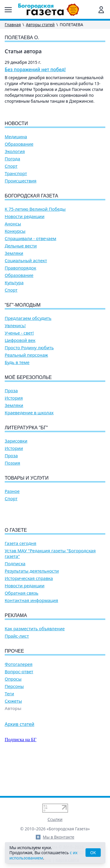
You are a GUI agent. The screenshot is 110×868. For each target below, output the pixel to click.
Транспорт (16, 173)
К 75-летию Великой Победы (35, 209)
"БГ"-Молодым (23, 305)
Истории (14, 448)
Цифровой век (20, 340)
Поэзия (12, 463)
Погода (12, 159)
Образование (19, 144)
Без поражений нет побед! (35, 69)
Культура (14, 283)
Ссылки (55, 819)
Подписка (15, 597)
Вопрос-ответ (19, 705)
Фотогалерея (19, 698)
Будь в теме (17, 362)
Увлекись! (15, 326)
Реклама (16, 649)
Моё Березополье (28, 377)
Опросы (13, 712)
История (14, 398)
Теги (9, 727)
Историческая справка (29, 612)
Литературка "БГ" (26, 428)
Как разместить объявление (35, 662)
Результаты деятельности (32, 605)
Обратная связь (22, 627)
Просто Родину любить (29, 348)
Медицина (16, 137)
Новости (16, 123)
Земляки (14, 253)
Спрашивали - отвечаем (31, 238)
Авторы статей (40, 25)
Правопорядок (20, 268)
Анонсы (13, 224)
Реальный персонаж (26, 355)
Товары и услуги (27, 478)
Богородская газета (31, 196)
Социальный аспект (26, 261)
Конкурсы (15, 231)
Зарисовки (16, 441)
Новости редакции (24, 216)
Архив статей (20, 758)
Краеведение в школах (29, 413)
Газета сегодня (21, 577)
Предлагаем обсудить (28, 318)
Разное (12, 491)
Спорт (11, 166)
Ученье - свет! (19, 333)
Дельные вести (21, 246)
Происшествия (21, 181)
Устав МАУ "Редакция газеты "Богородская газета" (50, 587)
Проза (11, 391)
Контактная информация (31, 634)
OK (93, 853)
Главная (13, 25)
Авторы (13, 742)
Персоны (14, 720)
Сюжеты (13, 735)
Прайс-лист (17, 670)
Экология (15, 151)
